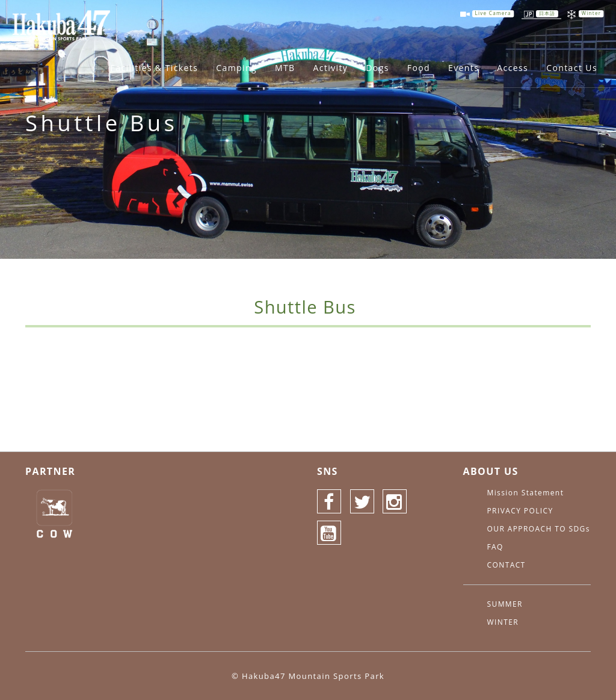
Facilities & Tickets (155, 68)
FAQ (495, 547)
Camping (236, 68)
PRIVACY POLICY (520, 511)
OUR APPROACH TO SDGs (539, 529)
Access (513, 68)
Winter (591, 14)
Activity (330, 68)
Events (464, 68)
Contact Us (572, 68)
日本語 (547, 14)
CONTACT (507, 565)
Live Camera (493, 14)
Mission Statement (526, 493)
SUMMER (505, 604)
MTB (285, 68)
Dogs (377, 68)
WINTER (503, 622)
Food (419, 68)
